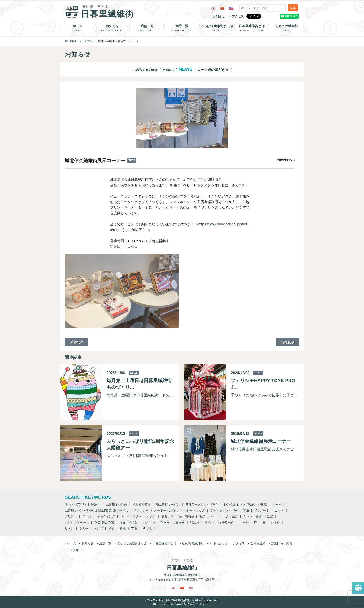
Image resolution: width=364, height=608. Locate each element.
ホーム (78, 28)
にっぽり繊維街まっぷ (217, 28)
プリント (71, 516)
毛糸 (202, 516)
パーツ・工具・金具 (224, 516)
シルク (275, 522)
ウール (244, 522)
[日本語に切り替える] (214, 8)
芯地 (134, 528)
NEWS (88, 41)
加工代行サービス (168, 504)
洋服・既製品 (129, 522)
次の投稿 (76, 342)
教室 (270, 516)
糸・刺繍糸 (186, 516)
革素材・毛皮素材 (172, 522)
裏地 (123, 528)
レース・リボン (131, 516)
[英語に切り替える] (231, 8)
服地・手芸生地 (75, 504)
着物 (246, 511)
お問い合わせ (218, 543)
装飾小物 (167, 516)
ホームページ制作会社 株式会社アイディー (182, 604)
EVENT (152, 70)
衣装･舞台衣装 (104, 522)
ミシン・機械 (252, 516)
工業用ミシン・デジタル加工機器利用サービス (96, 511)
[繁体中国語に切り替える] (222, 8)
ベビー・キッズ (194, 511)
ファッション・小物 (224, 511)
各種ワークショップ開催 (202, 504)
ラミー (84, 528)
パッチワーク (225, 522)
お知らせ (112, 28)
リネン (69, 528)
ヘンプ (98, 528)
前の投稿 (288, 342)
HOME (71, 41)
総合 (139, 70)
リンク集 (73, 550)
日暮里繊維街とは (252, 28)
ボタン (151, 516)
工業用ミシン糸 (116, 504)
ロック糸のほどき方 (213, 70)
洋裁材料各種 (141, 504)
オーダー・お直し (166, 511)
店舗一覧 (147, 28)
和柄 (111, 528)
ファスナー (141, 511)
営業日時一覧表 (281, 543)
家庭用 (96, 504)
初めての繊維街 (286, 28)
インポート (262, 511)
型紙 (208, 522)
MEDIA (168, 70)
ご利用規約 (258, 543)
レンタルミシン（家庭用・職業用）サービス (254, 504)
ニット (279, 511)
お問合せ (219, 16)
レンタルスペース (77, 522)
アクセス (238, 16)
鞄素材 (195, 522)
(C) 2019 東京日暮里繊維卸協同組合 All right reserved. (182, 600)
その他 (147, 528)
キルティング (106, 516)
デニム (87, 516)
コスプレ (149, 522)
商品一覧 (182, 28)
